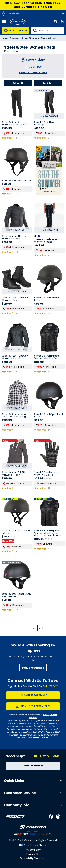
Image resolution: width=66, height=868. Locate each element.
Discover (15, 38)
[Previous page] (20, 628)
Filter (18, 83)
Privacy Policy (33, 850)
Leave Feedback (33, 668)
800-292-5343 (47, 756)
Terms (36, 738)
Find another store (33, 72)
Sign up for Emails (36, 695)
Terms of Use (33, 854)
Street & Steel (48, 38)
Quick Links (14, 781)
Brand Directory (30, 38)
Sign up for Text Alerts (36, 706)
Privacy (45, 738)
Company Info (17, 805)
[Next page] (46, 628)
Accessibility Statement (33, 858)
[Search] (48, 31)
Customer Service (20, 793)
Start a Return (33, 766)
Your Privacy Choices (36, 845)
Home (5, 38)
